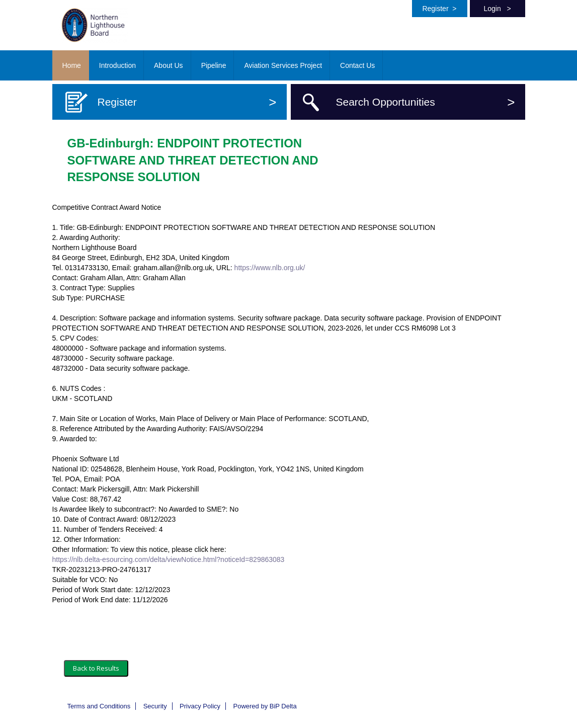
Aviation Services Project (283, 65)
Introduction (117, 65)
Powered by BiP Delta (265, 706)
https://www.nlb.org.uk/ (270, 268)
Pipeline (214, 65)
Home (72, 65)
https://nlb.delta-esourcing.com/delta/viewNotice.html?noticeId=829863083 (169, 559)
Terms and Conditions (99, 706)
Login (497, 9)
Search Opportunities (426, 102)
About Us (169, 65)
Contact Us (357, 65)
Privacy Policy (200, 706)
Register (439, 9)
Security (155, 706)
